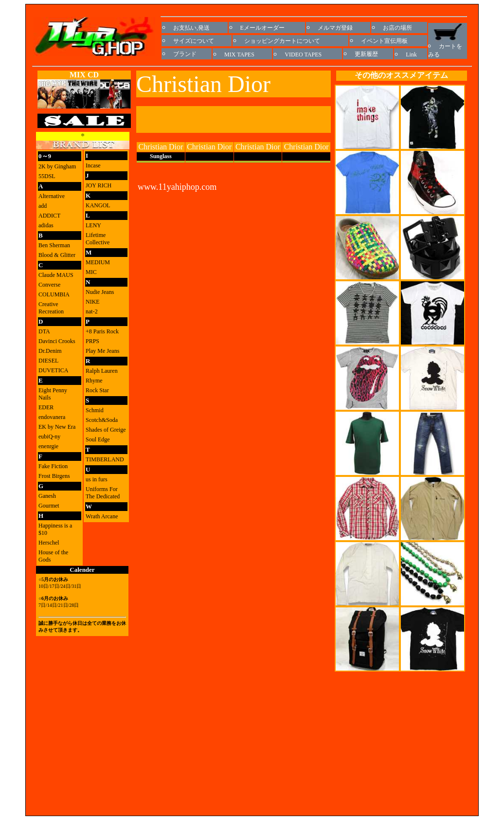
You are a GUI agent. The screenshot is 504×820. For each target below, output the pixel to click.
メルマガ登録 (335, 28)
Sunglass (161, 156)
